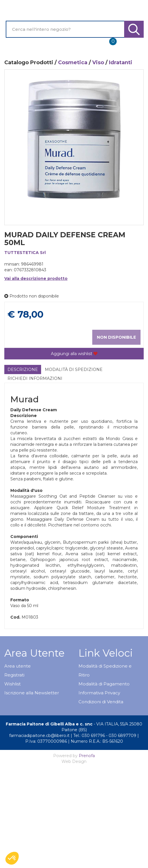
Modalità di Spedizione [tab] (74, 369)
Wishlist (13, 684)
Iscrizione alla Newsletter (32, 693)
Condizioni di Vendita (101, 702)
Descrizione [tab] (23, 369)
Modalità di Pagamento (104, 684)
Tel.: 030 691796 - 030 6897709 (105, 736)
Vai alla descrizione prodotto (36, 278)
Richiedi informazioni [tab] (35, 378)
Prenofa (87, 756)
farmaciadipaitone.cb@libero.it (39, 736)
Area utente (18, 666)
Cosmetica (73, 62)
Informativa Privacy (99, 693)
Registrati (14, 675)
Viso (98, 62)
